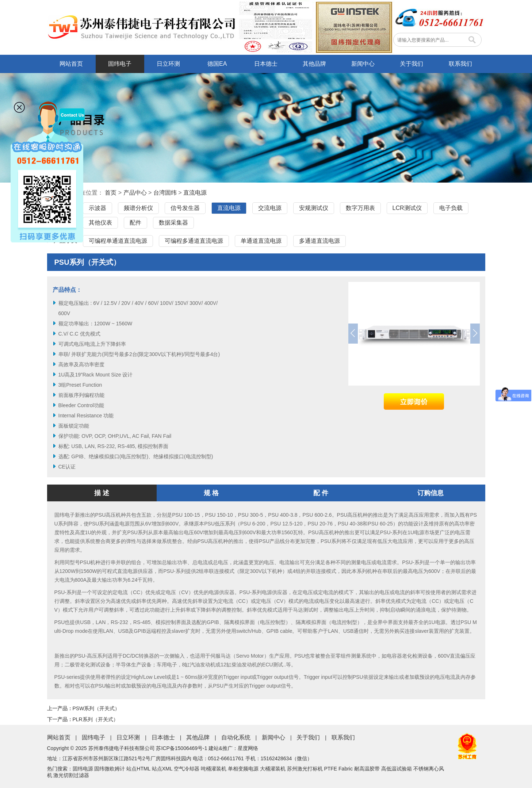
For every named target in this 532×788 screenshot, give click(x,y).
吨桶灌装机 (214, 769)
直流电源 (195, 193)
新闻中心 (363, 64)
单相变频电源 (243, 769)
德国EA (217, 64)
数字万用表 (360, 208)
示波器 (97, 208)
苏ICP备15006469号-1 (181, 748)
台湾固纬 (165, 193)
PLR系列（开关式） (95, 719)
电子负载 (451, 208)
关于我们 (412, 64)
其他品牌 (314, 64)
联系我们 (460, 64)
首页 (111, 193)
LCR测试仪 (407, 208)
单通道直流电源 (261, 241)
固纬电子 (120, 64)
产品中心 (135, 193)
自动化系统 (236, 737)
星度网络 (248, 748)
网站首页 (71, 64)
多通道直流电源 (319, 241)
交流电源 (270, 208)
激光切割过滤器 (71, 775)
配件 (135, 223)
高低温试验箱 (397, 769)
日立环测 (168, 64)
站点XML (162, 769)
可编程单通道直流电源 (118, 241)
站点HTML (138, 769)
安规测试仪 (314, 208)
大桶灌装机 (273, 769)
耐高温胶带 (367, 769)
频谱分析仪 (138, 208)
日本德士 (266, 64)
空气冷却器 (187, 769)
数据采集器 (173, 223)
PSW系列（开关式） (96, 708)
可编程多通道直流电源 (194, 241)
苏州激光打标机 (305, 769)
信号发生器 (185, 208)
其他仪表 (100, 223)
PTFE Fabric (338, 769)
